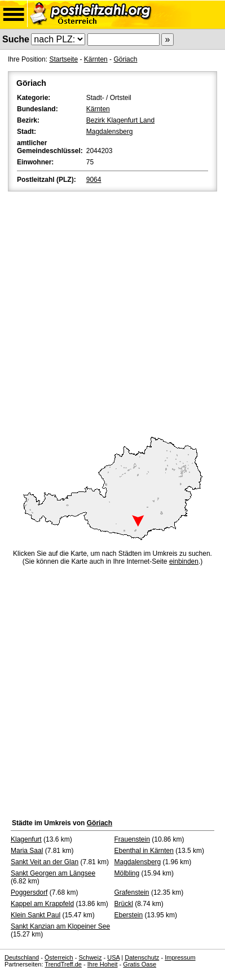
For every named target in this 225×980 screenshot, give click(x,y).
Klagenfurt (26, 839)
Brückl (124, 904)
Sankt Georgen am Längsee (53, 873)
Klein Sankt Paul (36, 915)
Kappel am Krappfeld (42, 904)
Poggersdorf (29, 892)
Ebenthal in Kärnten (144, 851)
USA (113, 957)
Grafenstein (132, 892)
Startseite (63, 59)
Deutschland (22, 957)
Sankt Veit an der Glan (45, 862)
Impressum (180, 957)
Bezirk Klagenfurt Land (120, 120)
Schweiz (90, 957)
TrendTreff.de (63, 964)
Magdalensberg (110, 132)
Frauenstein (132, 839)
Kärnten (96, 59)
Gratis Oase (140, 964)
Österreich (59, 957)
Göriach (125, 59)
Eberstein (129, 915)
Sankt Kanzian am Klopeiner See (60, 926)
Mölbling (127, 873)
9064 (94, 180)
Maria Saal (27, 851)
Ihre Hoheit (103, 964)
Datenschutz (142, 957)
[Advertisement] (112, 312)
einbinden (184, 561)
